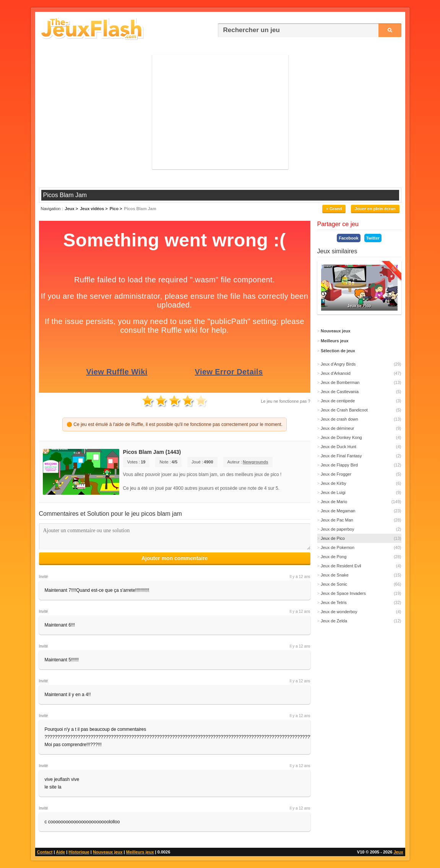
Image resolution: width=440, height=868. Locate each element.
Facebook (348, 238)
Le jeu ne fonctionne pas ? (285, 401)
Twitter (373, 238)
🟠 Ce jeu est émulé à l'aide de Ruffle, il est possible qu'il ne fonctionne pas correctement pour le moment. (175, 424)
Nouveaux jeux (108, 852)
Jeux (398, 852)
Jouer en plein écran (375, 209)
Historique (79, 852)
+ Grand (334, 209)
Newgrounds (256, 462)
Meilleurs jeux (140, 852)
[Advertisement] (220, 112)
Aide (60, 852)
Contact (45, 852)
